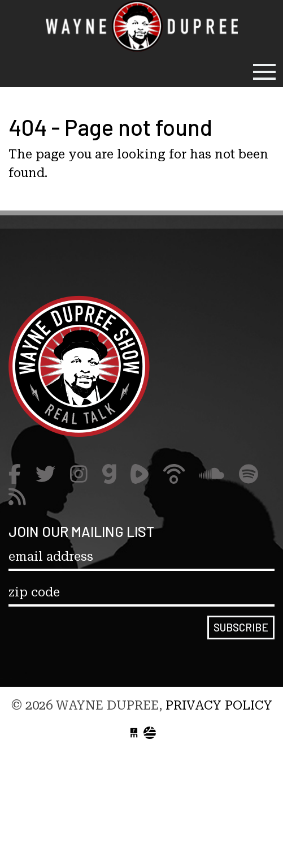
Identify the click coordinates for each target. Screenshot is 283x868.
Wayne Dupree (142, 28)
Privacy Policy (219, 705)
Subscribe (241, 627)
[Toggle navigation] (264, 72)
